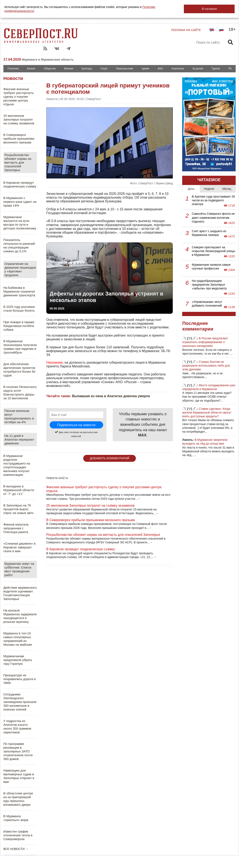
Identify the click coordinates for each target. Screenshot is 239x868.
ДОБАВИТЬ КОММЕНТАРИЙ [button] (109, 458)
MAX (142, 435)
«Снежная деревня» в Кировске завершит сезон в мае (19, 547)
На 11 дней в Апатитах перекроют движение (19, 439)
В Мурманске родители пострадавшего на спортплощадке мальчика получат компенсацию (17, 465)
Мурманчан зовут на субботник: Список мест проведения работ (19, 569)
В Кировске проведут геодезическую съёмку (20, 184)
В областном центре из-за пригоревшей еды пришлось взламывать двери (18, 799)
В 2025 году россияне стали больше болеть (19, 309)
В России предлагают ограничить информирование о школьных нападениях (205, 342)
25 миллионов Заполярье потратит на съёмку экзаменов (19, 119)
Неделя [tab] (209, 189)
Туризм (216, 69)
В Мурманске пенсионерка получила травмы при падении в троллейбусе (20, 347)
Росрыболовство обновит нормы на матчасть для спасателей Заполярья (18, 162)
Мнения (69, 69)
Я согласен (209, 9)
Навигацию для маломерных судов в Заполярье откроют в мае (19, 776)
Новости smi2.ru (57, 478)
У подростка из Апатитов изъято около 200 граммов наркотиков (17, 727)
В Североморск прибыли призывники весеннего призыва (19, 139)
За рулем (198, 69)
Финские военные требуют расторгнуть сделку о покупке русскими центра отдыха (19, 97)
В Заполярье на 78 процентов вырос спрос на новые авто (18, 509)
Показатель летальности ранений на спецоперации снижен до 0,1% (19, 245)
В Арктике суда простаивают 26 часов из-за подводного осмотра (213, 200)
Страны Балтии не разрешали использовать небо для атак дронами (206, 366)
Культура (87, 69)
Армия (145, 69)
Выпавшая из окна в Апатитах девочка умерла (111, 396)
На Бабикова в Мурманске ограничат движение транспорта (19, 291)
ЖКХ (160, 69)
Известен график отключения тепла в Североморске (18, 835)
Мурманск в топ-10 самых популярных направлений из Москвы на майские (18, 639)
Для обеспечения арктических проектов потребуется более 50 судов (19, 370)
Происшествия (125, 69)
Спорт (104, 69)
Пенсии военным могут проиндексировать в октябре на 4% (19, 416)
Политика (13, 69)
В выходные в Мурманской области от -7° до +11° (19, 490)
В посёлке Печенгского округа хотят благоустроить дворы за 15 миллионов (20, 392)
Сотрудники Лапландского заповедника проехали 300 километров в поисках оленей (20, 702)
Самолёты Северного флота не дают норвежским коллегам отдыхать (213, 217)
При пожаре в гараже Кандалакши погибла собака (19, 326)
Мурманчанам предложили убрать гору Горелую (18, 660)
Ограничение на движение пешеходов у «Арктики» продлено (20, 269)
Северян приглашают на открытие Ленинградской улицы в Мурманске (213, 251)
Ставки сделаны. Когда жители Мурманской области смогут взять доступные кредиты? (207, 413)
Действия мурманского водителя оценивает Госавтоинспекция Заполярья (20, 593)
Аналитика (178, 69)
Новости (13, 78)
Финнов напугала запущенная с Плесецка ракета (16, 528)
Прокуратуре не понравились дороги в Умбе (19, 679)
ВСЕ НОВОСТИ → (16, 849)
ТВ (230, 69)
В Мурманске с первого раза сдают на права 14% (20, 202)
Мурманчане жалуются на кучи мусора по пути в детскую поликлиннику (20, 223)
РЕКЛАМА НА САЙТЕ (186, 30)
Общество (50, 69)
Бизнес (31, 69)
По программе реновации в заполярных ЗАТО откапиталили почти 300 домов (18, 751)
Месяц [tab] (227, 189)
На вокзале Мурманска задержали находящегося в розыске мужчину (20, 616)
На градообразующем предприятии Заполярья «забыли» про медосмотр (209, 285)
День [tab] (191, 189)
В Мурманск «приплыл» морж (16, 818)
